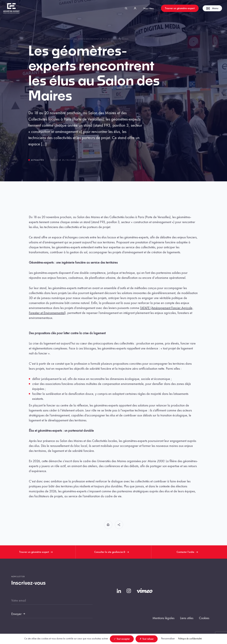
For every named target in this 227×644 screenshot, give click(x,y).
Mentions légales (163, 618)
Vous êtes (149, 9)
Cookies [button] (204, 618)
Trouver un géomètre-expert (180, 8)
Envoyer (16, 614)
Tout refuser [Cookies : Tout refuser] (147, 639)
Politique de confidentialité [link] (190, 639)
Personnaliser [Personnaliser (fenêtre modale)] (168, 638)
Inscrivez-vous (28, 583)
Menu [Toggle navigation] (212, 8)
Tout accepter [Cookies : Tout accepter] (122, 639)
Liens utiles (187, 618)
